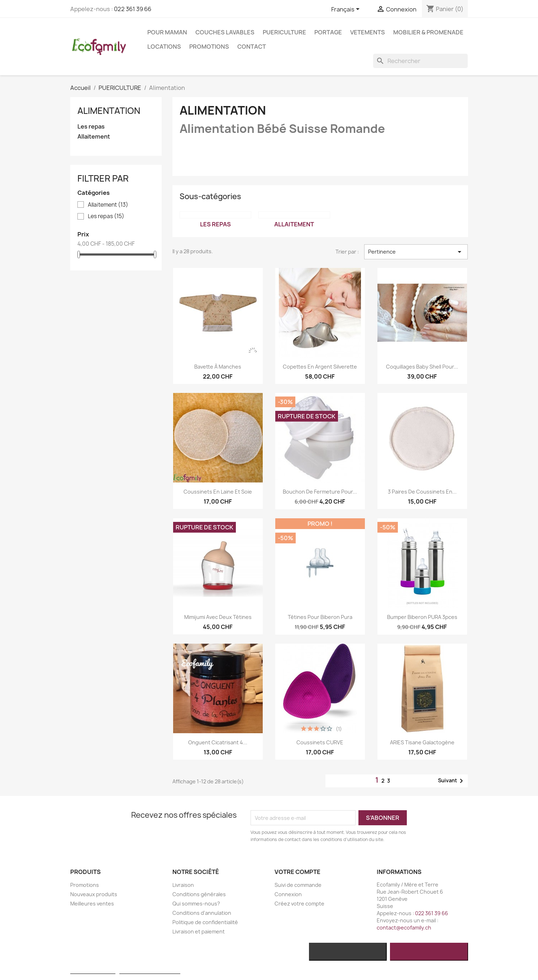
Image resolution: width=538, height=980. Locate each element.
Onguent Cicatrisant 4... (218, 742)
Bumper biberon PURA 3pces (422, 617)
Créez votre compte (299, 904)
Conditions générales (199, 894)
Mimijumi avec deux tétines (218, 617)
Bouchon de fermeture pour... (320, 492)
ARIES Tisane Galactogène (422, 742)
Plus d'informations (93, 971)
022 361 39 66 (133, 9)
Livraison (183, 885)
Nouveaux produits (94, 894)
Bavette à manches (218, 367)
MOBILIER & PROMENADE (428, 32)
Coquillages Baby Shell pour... (422, 367)
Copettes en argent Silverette (320, 367)
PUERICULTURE (284, 32)
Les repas (91, 127)
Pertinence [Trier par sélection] (416, 252)
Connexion (288, 894)
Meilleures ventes (92, 904)
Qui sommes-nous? (196, 904)
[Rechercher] (420, 61)
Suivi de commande (298, 885)
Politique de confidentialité (205, 922)
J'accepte (429, 952)
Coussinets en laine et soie (218, 492)
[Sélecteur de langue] (347, 10)
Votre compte (297, 872)
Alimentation (109, 111)
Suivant (452, 781)
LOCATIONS (164, 47)
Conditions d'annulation (202, 913)
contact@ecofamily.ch (404, 928)
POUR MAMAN (167, 32)
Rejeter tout (348, 952)
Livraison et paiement (199, 931)
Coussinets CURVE (320, 742)
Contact (252, 47)
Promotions (209, 47)
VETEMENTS (368, 32)
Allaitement (94, 137)
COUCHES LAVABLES (225, 32)
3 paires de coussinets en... (422, 492)
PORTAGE (328, 32)
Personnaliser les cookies (150, 971)
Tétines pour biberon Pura (320, 617)
